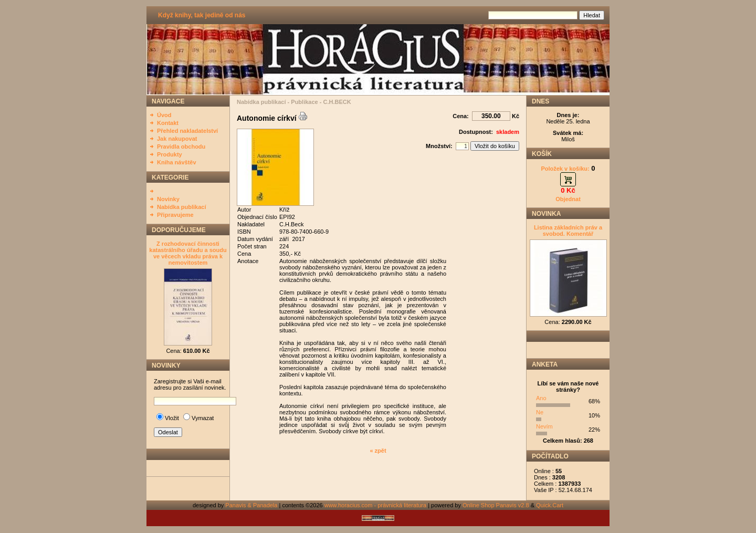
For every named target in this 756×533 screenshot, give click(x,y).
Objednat (568, 199)
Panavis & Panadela (252, 505)
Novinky (168, 199)
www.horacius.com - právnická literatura (375, 505)
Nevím (544, 426)
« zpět (378, 451)
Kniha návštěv (177, 162)
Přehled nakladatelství (187, 131)
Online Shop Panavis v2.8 (496, 505)
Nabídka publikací (182, 207)
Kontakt (168, 123)
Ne (540, 412)
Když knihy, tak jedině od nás (202, 15)
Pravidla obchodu (181, 147)
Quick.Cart (550, 505)
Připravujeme (175, 215)
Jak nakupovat (177, 139)
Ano (541, 398)
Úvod (164, 115)
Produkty (170, 154)
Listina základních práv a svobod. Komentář (568, 231)
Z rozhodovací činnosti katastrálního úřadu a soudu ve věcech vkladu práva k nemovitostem (188, 253)
